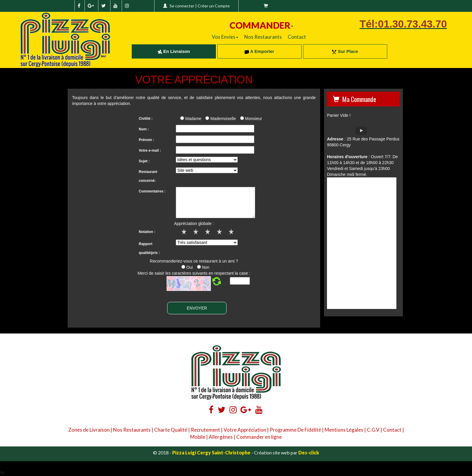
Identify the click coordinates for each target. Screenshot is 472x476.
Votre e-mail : (150, 150)
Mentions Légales (344, 430)
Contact (297, 37)
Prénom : (147, 140)
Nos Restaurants (263, 37)
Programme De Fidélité (295, 430)
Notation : (147, 232)
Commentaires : (152, 191)
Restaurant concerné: (148, 176)
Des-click (309, 452)
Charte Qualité (171, 430)
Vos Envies (225, 37)
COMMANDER (261, 25)
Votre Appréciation (245, 430)
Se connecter (182, 6)
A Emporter (259, 51)
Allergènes (221, 437)
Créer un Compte (214, 6)
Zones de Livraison (89, 430)
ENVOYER (197, 308)
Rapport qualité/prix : (149, 248)
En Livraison (174, 51)
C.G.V (373, 430)
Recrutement (205, 430)
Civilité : (146, 119)
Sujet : (144, 161)
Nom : (144, 129)
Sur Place (345, 51)
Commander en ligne (259, 437)
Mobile (198, 437)
